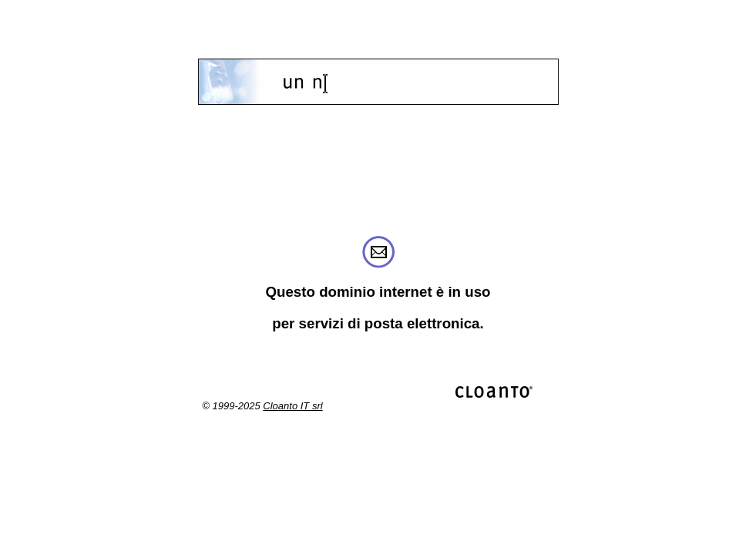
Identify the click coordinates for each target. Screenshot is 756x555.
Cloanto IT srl (292, 406)
